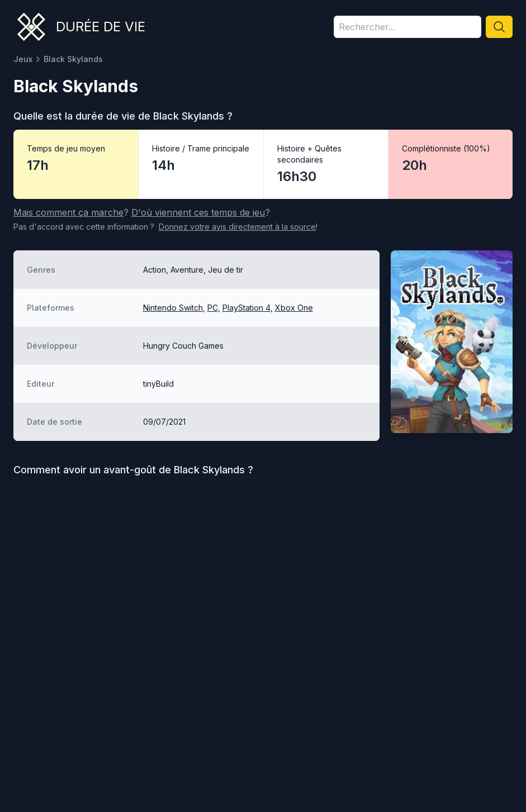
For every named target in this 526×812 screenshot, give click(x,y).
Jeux (23, 59)
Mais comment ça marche (68, 212)
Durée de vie (101, 27)
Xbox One (294, 308)
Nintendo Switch (173, 308)
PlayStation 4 (247, 308)
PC (213, 308)
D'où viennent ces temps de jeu (198, 212)
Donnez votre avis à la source (237, 227)
